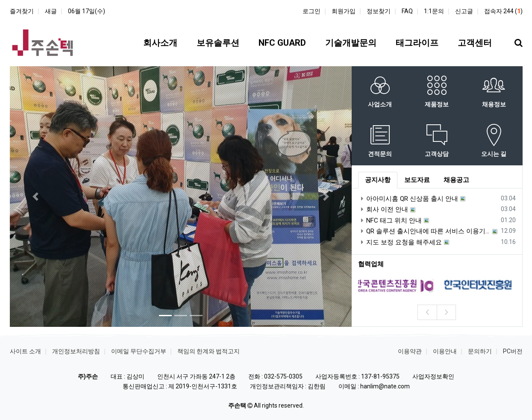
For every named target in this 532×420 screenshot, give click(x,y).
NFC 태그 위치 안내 (390, 220)
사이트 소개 (25, 351)
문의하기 (480, 351)
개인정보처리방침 (76, 351)
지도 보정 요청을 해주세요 (400, 242)
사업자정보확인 (433, 376)
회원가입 (344, 11)
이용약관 (410, 351)
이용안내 (445, 351)
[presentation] (427, 312)
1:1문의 (434, 11)
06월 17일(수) (87, 11)
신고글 (464, 11)
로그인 (312, 11)
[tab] (378, 180)
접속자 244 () (503, 11)
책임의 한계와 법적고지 (209, 351)
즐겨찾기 (22, 11)
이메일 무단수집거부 (139, 351)
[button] (35, 197)
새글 (51, 11)
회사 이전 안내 (383, 209)
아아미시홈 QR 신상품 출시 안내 (408, 199)
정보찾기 (379, 11)
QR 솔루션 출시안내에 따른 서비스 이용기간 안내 (424, 231)
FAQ (407, 11)
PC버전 (513, 351)
